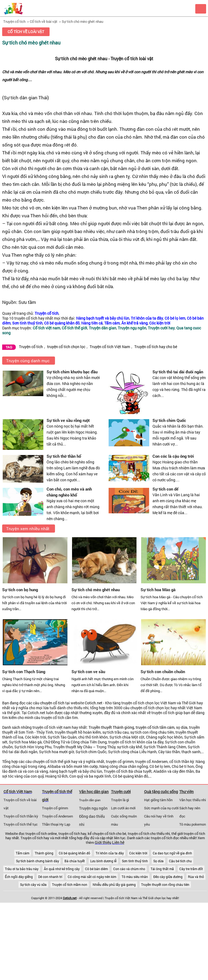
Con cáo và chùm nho (129, 869)
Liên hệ (118, 842)
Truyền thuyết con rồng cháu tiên (165, 884)
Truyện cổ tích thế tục (21, 824)
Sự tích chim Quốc (169, 420)
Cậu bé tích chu (180, 861)
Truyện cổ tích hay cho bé (156, 347)
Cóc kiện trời (138, 853)
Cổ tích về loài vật (44, 21)
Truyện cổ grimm (55, 808)
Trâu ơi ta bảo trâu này (22, 869)
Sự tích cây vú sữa (33, 884)
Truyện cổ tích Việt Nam (110, 347)
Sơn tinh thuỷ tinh (135, 861)
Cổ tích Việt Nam (18, 792)
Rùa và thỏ (196, 877)
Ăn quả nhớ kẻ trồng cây (62, 869)
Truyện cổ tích (14, 21)
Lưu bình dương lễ (103, 861)
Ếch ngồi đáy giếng (19, 877)
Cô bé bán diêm (96, 869)
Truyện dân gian (90, 800)
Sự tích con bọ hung (20, 590)
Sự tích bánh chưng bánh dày (38, 861)
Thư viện (186, 792)
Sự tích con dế (165, 489)
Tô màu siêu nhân (135, 877)
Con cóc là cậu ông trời (173, 456)
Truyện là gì (120, 800)
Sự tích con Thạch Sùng (24, 672)
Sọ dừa (158, 861)
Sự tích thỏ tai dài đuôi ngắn (178, 372)
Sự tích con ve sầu (88, 672)
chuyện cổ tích (52, 703)
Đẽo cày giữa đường (168, 877)
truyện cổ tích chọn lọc (66, 347)
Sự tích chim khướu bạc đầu (72, 372)
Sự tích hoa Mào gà (158, 590)
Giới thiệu (103, 842)
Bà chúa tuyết (75, 861)
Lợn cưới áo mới (123, 808)
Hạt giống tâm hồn (158, 800)
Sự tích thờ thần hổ (64, 456)
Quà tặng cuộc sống (161, 792)
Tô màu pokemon (193, 824)
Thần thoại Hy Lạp (56, 824)
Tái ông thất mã (162, 869)
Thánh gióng (44, 853)
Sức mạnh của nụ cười (161, 808)
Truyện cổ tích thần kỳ (21, 816)
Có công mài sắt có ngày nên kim (92, 877)
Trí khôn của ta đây (110, 853)
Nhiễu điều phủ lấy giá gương (114, 884)
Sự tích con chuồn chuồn (163, 672)
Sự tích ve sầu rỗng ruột (68, 420)
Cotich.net (94, 703)
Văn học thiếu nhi (193, 800)
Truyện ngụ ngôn (93, 808)
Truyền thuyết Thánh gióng (111, 727)
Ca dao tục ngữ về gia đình (172, 853)
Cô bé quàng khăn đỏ (74, 853)
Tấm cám (22, 853)
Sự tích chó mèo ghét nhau (82, 21)
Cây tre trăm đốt (191, 869)
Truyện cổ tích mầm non (70, 884)
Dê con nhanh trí (50, 877)
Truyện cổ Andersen (57, 816)
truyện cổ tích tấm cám (155, 727)
